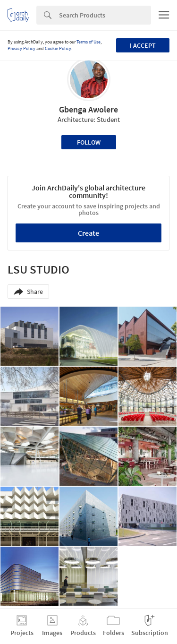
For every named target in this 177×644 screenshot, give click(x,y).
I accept (143, 45)
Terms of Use (88, 42)
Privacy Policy (21, 48)
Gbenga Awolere (88, 109)
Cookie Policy (58, 48)
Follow (89, 142)
